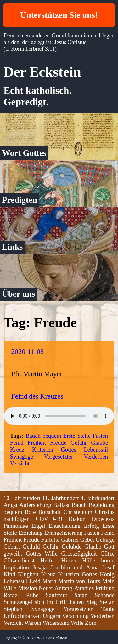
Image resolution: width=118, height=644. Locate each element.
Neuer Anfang (55, 588)
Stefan (107, 602)
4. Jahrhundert (98, 498)
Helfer (48, 560)
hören (108, 560)
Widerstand (56, 623)
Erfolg (92, 526)
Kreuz (17, 450)
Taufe (108, 609)
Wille (77, 623)
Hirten (69, 560)
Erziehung (31, 533)
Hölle (89, 560)
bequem (52, 436)
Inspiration (16, 567)
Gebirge (105, 540)
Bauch (33, 436)
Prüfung (105, 588)
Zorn (91, 623)
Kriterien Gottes (54, 450)
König (107, 574)
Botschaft (50, 512)
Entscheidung (65, 526)
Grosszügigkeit (79, 553)
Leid (35, 581)
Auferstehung (35, 505)
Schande (105, 595)
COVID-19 (49, 519)
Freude (58, 443)
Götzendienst (19, 560)
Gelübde (72, 547)
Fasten (100, 436)
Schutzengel (18, 602)
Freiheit (37, 443)
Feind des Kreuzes (37, 396)
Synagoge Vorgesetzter (42, 456)
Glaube (99, 443)
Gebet (87, 540)
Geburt (12, 547)
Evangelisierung (63, 533)
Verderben (96, 456)
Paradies (84, 588)
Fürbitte (50, 540)
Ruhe (32, 595)
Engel (38, 526)
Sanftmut (56, 595)
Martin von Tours (79, 581)
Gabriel (70, 540)
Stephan (13, 609)
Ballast (61, 505)
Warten (33, 623)
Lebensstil (96, 450)
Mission (27, 588)
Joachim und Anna (74, 567)
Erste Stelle (77, 436)
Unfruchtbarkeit (22, 616)
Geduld (31, 547)
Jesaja (40, 567)
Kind (9, 574)
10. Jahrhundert (22, 498)
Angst (11, 505)
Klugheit (28, 574)
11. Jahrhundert (60, 498)
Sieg (92, 602)
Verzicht (20, 463)
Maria (49, 581)
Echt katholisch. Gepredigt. (37, 96)
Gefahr (79, 443)
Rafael (11, 595)
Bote (30, 512)
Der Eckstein (42, 72)
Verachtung (75, 616)
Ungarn (52, 616)
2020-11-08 (28, 352)
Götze (107, 553)
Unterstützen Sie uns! (59, 15)
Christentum (78, 512)
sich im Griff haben (59, 602)
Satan (81, 595)
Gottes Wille (42, 553)
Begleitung (102, 505)
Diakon (77, 519)
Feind (17, 443)
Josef (108, 567)
